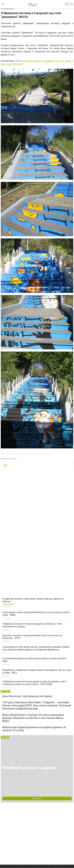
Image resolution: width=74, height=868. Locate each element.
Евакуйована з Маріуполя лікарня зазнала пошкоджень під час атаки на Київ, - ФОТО (37, 671)
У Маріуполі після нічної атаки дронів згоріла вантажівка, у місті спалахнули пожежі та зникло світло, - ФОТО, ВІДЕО (34, 683)
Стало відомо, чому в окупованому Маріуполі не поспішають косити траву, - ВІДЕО (36, 614)
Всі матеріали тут (37, 798)
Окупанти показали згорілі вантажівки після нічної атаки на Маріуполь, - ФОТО (32, 637)
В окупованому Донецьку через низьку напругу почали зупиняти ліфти (34, 660)
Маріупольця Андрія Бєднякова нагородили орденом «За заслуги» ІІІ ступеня (34, 729)
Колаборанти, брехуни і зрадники (29, 768)
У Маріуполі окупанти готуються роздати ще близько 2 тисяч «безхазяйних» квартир (32, 625)
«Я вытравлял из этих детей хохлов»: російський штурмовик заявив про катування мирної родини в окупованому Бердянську (36, 648)
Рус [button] (67, 4)
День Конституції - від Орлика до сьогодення (27, 696)
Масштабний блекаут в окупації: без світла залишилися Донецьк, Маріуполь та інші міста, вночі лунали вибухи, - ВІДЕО (34, 718)
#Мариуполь (5, 459)
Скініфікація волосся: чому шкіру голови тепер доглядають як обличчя (33, 600)
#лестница (13, 459)
